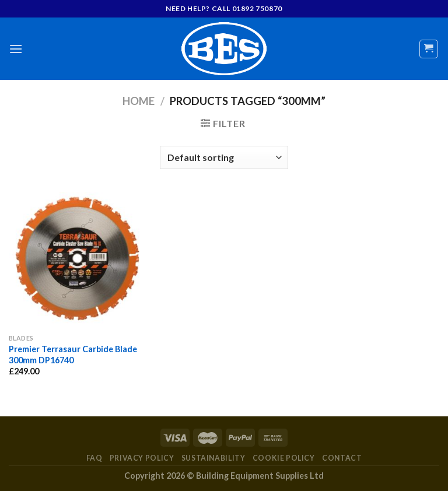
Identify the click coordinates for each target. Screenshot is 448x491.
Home (139, 101)
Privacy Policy (142, 458)
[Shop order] (224, 157)
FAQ (94, 458)
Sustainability (213, 458)
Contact (342, 458)
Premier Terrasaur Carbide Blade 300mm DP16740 (73, 355)
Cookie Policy (284, 458)
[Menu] (16, 49)
